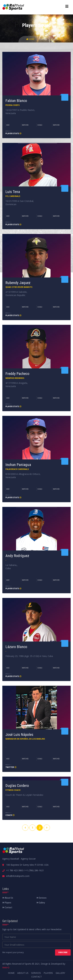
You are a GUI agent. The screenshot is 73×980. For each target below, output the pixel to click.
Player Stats (13, 133)
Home (30, 39)
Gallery (41, 903)
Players (43, 39)
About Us (8, 898)
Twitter (11, 767)
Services (41, 898)
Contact (7, 907)
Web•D (6, 967)
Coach (10, 815)
